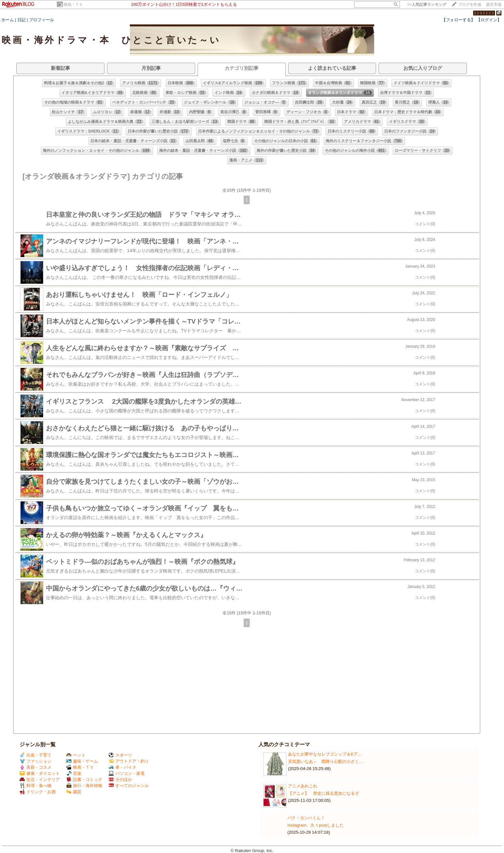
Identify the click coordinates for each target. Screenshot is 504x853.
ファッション (36, 761)
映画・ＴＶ (73, 5)
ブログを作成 (470, 5)
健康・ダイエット (40, 773)
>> (427, 5)
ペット (76, 755)
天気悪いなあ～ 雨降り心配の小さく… (326, 761)
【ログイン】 (489, 20)
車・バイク (122, 767)
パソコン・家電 (127, 773)
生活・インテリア (40, 780)
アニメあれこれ (303, 786)
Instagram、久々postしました (315, 825)
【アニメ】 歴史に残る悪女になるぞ (324, 793)
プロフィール (41, 20)
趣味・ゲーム (82, 761)
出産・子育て (36, 755)
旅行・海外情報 (84, 786)
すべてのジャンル (129, 786)
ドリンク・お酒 (38, 792)
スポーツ (120, 755)
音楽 (74, 773)
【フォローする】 (458, 20)
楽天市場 (494, 5)
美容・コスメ (36, 767)
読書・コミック (84, 780)
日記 (22, 20)
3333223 (484, 13)
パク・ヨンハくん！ (306, 818)
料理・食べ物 (36, 786)
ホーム (8, 20)
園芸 (74, 792)
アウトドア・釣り (129, 761)
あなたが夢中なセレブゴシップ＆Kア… (325, 754)
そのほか (120, 780)
